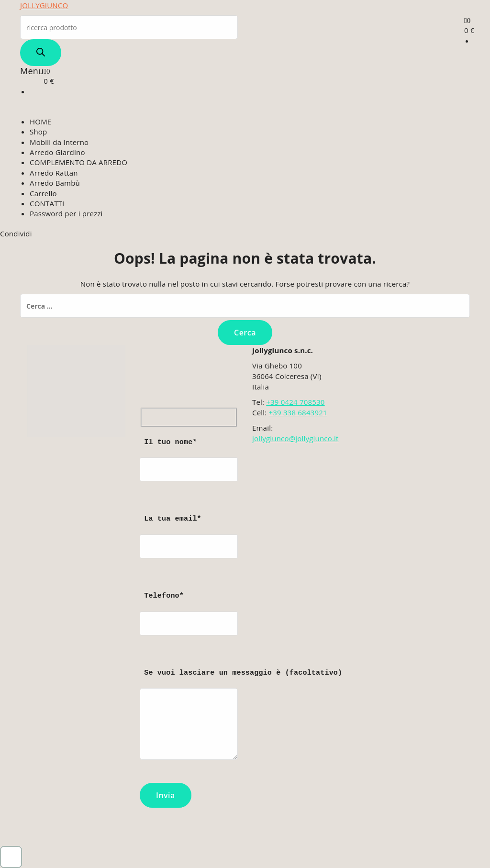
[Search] (41, 53)
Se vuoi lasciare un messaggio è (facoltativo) (189, 719)
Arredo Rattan (54, 173)
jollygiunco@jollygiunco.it (295, 438)
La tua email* (189, 546)
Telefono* (189, 623)
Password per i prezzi (66, 213)
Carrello (43, 193)
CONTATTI (47, 203)
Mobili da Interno (59, 142)
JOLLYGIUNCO (44, 5)
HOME (40, 122)
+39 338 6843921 (298, 412)
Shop (38, 132)
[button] (11, 857)
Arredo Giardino (57, 152)
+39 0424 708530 (295, 402)
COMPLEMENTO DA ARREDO (78, 162)
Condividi (16, 234)
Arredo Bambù (55, 183)
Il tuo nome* (189, 469)
